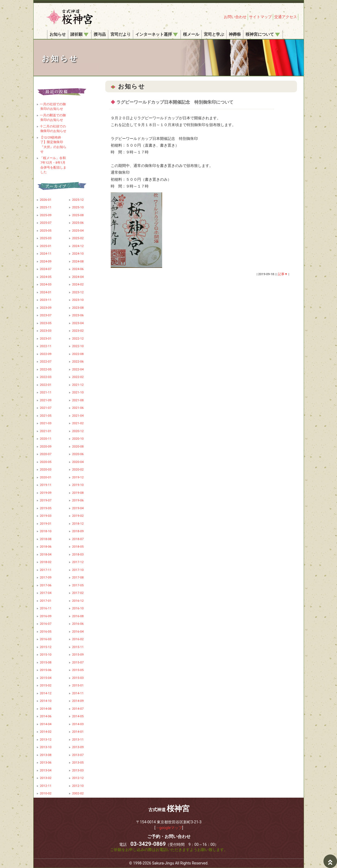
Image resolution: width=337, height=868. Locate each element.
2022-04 (78, 369)
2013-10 (46, 747)
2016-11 (46, 608)
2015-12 (46, 647)
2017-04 (46, 593)
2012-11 (46, 786)
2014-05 (78, 716)
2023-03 (46, 331)
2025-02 (78, 238)
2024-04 (78, 277)
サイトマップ (260, 17)
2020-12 (78, 431)
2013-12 (46, 739)
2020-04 (78, 462)
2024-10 (78, 254)
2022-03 (46, 377)
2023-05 (46, 323)
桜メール (191, 34)
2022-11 (46, 346)
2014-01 (78, 732)
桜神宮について (263, 34)
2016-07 (46, 624)
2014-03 (78, 724)
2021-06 (78, 408)
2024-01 (46, 292)
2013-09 (78, 747)
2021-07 (46, 408)
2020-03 (46, 469)
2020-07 (46, 454)
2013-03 (78, 770)
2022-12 (78, 338)
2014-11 (78, 693)
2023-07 (46, 315)
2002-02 (78, 793)
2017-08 (78, 577)
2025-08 (78, 215)
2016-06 (78, 624)
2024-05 (46, 277)
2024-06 (78, 269)
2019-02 (78, 516)
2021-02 (78, 423)
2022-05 (46, 369)
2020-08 (78, 446)
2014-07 (78, 709)
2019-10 (78, 485)
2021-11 (46, 392)
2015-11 (78, 647)
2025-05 (46, 231)
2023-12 (78, 292)
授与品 (100, 34)
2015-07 (78, 662)
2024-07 (46, 269)
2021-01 (46, 431)
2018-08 (46, 539)
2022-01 (46, 385)
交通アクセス (286, 17)
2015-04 (46, 678)
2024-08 (78, 261)
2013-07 (78, 755)
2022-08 (78, 354)
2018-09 (78, 531)
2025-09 (46, 215)
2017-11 (46, 570)
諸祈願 (79, 34)
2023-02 (78, 331)
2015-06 (46, 670)
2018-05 (78, 547)
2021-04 (78, 416)
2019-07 (46, 500)
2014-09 (78, 701)
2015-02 (46, 685)
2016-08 (78, 616)
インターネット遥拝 (157, 34)
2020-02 (78, 469)
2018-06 (46, 547)
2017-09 (46, 577)
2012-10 (78, 786)
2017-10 (78, 570)
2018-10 (46, 531)
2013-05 (78, 762)
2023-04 (78, 323)
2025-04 (78, 231)
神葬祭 (235, 34)
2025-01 (46, 246)
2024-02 (78, 284)
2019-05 (46, 508)
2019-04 (78, 508)
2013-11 (78, 739)
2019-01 (46, 524)
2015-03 (78, 678)
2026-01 (46, 200)
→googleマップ (169, 828)
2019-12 (78, 477)
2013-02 (46, 778)
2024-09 (46, 261)
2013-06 (46, 762)
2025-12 (78, 200)
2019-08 (78, 493)
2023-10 (78, 300)
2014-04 (46, 724)
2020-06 (78, 454)
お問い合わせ (235, 17)
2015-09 (78, 655)
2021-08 (78, 400)
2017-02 (78, 593)
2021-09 (46, 400)
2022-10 (78, 346)
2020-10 (78, 439)
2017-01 (46, 601)
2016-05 (46, 632)
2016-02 (78, 639)
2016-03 (46, 639)
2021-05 (46, 416)
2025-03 (46, 238)
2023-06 (78, 315)
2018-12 (78, 524)
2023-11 (46, 300)
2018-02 (46, 562)
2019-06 (78, 500)
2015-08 (46, 662)
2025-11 (46, 207)
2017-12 (78, 562)
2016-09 (46, 616)
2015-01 (78, 685)
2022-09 (46, 354)
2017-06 (46, 585)
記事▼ (283, 274)
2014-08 (46, 709)
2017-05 (78, 585)
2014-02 (46, 732)
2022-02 (78, 377)
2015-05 (78, 670)
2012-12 (78, 778)
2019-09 (46, 493)
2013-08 (46, 755)
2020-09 (46, 446)
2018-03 (78, 554)
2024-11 (46, 254)
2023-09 (46, 308)
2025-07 (46, 223)
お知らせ (58, 34)
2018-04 (46, 554)
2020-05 (46, 462)
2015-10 (46, 655)
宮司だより (121, 34)
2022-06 (78, 361)
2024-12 (78, 246)
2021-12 (78, 385)
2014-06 (46, 716)
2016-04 (78, 632)
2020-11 (46, 439)
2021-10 (78, 392)
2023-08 (78, 308)
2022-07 (46, 361)
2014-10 (46, 701)
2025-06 (78, 223)
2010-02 (46, 793)
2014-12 (46, 693)
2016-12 (78, 601)
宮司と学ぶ (214, 34)
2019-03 (46, 516)
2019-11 (46, 485)
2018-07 (78, 539)
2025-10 (78, 207)
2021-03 (46, 423)
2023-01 (46, 338)
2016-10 (78, 608)
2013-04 (46, 770)
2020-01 (46, 477)
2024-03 (46, 284)
